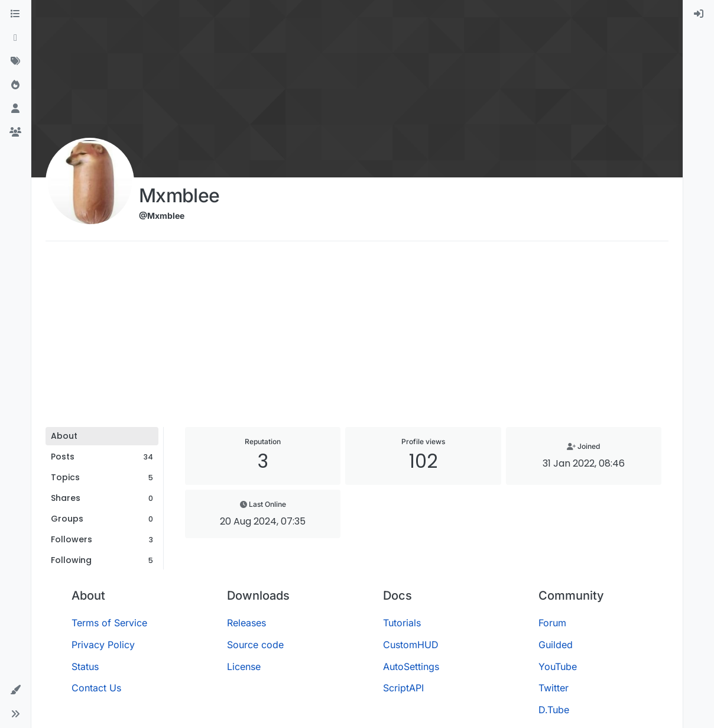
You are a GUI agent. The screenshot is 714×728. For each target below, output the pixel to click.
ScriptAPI (403, 688)
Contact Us (96, 688)
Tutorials (402, 623)
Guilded (556, 645)
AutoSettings (411, 666)
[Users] (15, 109)
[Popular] (15, 85)
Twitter (554, 688)
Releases (246, 623)
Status (85, 666)
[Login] (699, 14)
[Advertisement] (357, 338)
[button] (15, 690)
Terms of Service (109, 623)
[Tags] (15, 62)
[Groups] (15, 132)
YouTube (558, 666)
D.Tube (554, 710)
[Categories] (15, 14)
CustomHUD (411, 645)
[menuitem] (699, 14)
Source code (255, 645)
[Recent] (15, 38)
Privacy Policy (103, 645)
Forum (552, 623)
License (244, 666)
